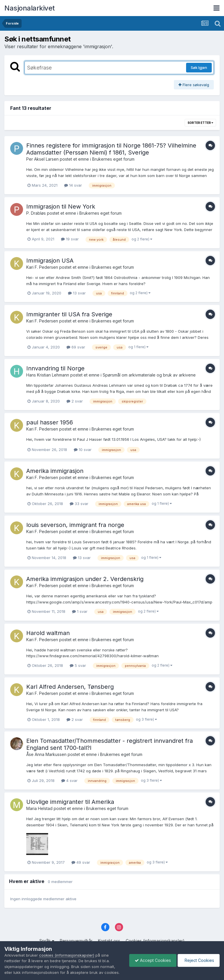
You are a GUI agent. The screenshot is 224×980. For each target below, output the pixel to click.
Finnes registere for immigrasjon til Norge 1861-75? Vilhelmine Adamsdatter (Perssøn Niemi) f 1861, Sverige (111, 149)
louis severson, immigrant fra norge (75, 525)
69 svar (76, 347)
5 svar (78, 665)
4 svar (69, 780)
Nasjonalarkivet (30, 8)
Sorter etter (200, 123)
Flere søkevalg (194, 85)
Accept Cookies (151, 957)
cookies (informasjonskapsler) (67, 949)
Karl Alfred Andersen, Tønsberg (70, 687)
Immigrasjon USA (50, 261)
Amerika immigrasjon (55, 471)
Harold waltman (48, 633)
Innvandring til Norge (55, 368)
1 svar (80, 611)
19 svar (70, 239)
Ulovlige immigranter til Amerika (70, 802)
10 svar (83, 450)
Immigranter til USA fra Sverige (69, 314)
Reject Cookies (198, 957)
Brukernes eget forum (113, 159)
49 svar (81, 862)
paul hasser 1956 (50, 422)
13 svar (77, 293)
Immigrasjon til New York (61, 207)
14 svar (73, 185)
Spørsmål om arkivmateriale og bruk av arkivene (149, 375)
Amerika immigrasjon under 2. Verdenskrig (85, 579)
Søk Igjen (199, 67)
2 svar (75, 401)
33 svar (79, 504)
